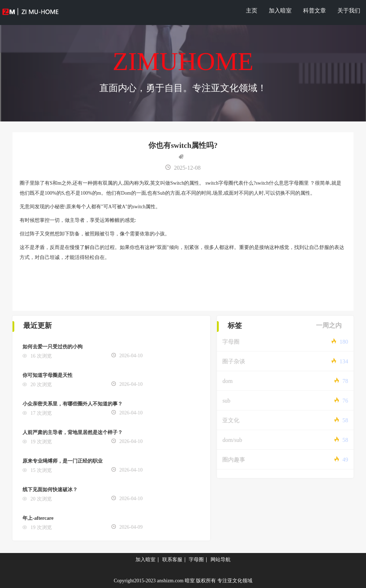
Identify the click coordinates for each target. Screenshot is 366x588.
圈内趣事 (234, 460)
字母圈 (231, 342)
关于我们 (349, 11)
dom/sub (232, 440)
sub (226, 401)
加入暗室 (280, 11)
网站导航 (221, 560)
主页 (252, 11)
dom (227, 381)
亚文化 (231, 420)
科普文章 (315, 11)
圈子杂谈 (234, 361)
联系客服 (172, 560)
